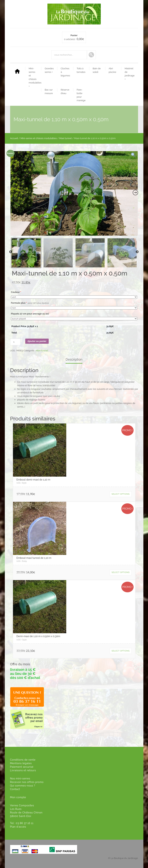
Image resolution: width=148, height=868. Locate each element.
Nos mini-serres (20, 779)
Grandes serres (49, 70)
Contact (15, 789)
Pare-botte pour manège (81, 95)
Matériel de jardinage (130, 74)
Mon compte (18, 797)
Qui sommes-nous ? (23, 786)
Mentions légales (21, 763)
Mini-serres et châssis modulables (35, 77)
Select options (121, 494)
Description (74, 359)
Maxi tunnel (66, 138)
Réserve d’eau (65, 92)
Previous (11, 252)
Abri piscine (112, 70)
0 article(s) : (74, 37)
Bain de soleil (97, 70)
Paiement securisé (22, 767)
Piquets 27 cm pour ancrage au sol (31, 314)
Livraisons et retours (23, 770)
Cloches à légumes (65, 72)
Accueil (14, 138)
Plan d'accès (18, 827)
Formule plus (30, 303)
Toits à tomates (81, 70)
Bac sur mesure (49, 92)
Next (137, 252)
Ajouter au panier (37, 341)
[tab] (74, 360)
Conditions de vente (23, 760)
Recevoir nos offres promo (27, 782)
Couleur (16, 292)
